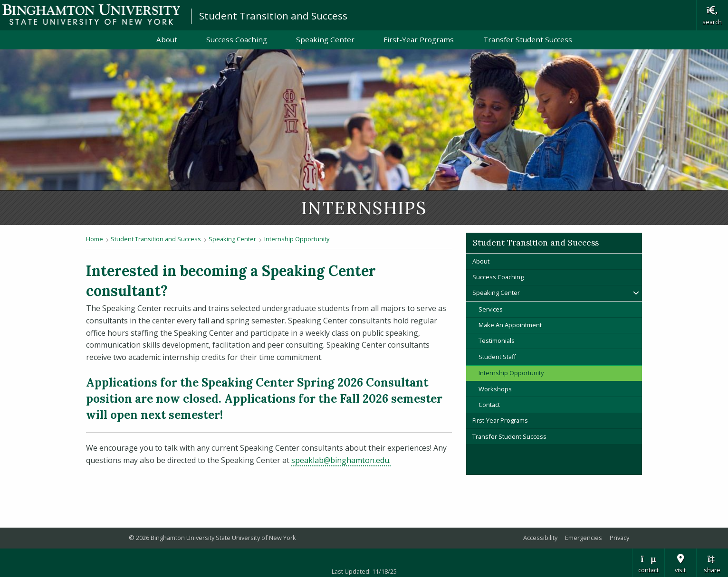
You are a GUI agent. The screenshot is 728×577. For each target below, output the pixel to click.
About (167, 39)
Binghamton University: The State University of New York (91, 14)
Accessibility (540, 538)
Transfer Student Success (528, 39)
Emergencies (584, 538)
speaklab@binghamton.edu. (341, 460)
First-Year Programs (419, 39)
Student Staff (497, 357)
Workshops (495, 389)
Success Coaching (237, 39)
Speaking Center (325, 39)
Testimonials (497, 341)
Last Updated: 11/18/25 (364, 571)
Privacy (619, 538)
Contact (489, 405)
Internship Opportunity (297, 239)
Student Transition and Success (273, 16)
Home (95, 239)
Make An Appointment (510, 325)
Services (491, 309)
